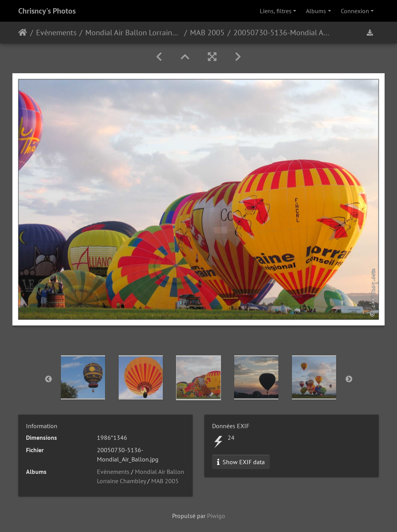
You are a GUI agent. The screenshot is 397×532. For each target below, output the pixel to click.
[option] (83, 377)
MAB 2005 (207, 33)
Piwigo (216, 516)
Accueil (23, 33)
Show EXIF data (241, 462)
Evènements (56, 33)
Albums (316, 11)
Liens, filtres (276, 11)
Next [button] (349, 379)
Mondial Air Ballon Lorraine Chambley (133, 33)
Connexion (355, 11)
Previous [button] (48, 379)
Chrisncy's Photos (47, 11)
